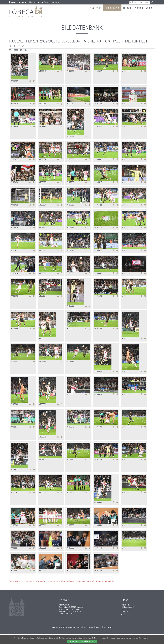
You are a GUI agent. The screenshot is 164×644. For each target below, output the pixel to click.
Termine (129, 15)
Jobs (151, 15)
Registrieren (127, 611)
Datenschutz (101, 629)
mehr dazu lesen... (141, 638)
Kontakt (141, 15)
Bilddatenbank (114, 15)
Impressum (89, 629)
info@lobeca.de (37, 2)
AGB (110, 629)
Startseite (98, 15)
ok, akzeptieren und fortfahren (82, 641)
